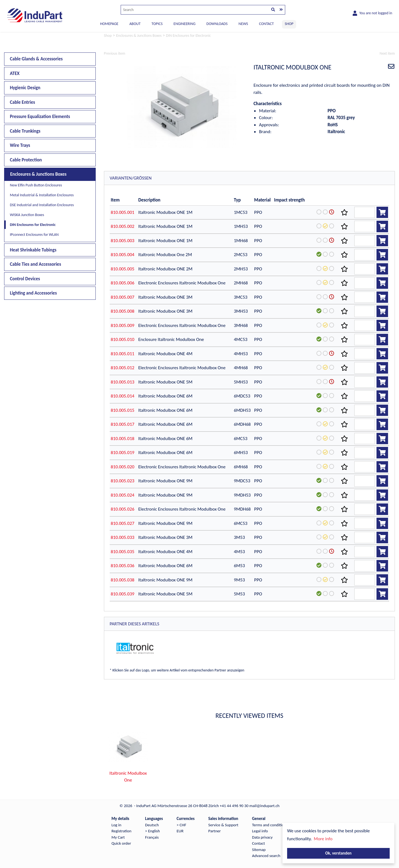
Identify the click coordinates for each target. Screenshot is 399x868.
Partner (215, 831)
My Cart (118, 837)
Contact (258, 843)
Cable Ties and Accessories (36, 264)
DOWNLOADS (217, 24)
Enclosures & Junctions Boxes (38, 174)
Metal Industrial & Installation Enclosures (42, 195)
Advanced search (266, 856)
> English (152, 831)
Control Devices (25, 279)
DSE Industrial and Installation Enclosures (42, 205)
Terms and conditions (270, 825)
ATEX (15, 73)
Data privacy (262, 837)
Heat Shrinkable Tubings (33, 250)
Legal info (260, 831)
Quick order (121, 843)
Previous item (115, 53)
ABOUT (135, 24)
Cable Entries (22, 102)
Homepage (109, 24)
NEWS (243, 24)
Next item (387, 53)
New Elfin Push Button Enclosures (36, 185)
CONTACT (267, 24)
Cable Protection (26, 160)
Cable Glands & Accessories (36, 59)
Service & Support (223, 825)
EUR (180, 831)
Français (152, 837)
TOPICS (157, 24)
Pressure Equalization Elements (40, 117)
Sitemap (259, 850)
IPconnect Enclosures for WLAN (34, 235)
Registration (121, 831)
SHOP (289, 24)
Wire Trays (20, 145)
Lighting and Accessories (33, 293)
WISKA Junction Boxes (27, 215)
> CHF (181, 825)
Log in (116, 825)
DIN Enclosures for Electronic (33, 225)
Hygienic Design (25, 88)
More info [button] (323, 839)
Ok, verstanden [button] (338, 853)
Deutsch (152, 825)
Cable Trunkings (25, 131)
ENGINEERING (185, 24)
